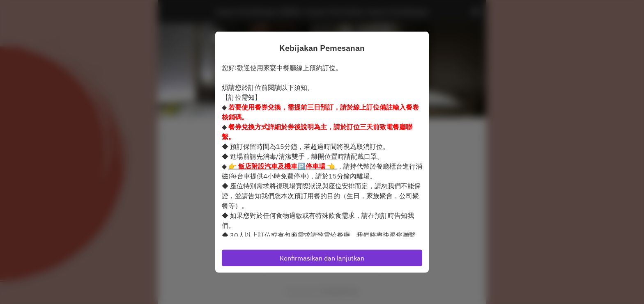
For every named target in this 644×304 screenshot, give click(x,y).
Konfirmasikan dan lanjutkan (322, 258)
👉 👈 (283, 166)
